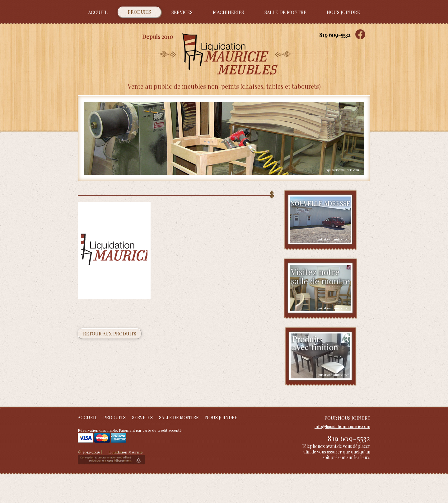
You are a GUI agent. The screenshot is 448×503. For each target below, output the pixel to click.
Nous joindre (343, 12)
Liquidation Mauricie (126, 452)
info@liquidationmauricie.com (342, 426)
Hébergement (110, 461)
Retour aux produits (110, 334)
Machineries (228, 12)
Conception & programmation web (106, 458)
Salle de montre (285, 12)
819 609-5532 (335, 35)
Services (182, 12)
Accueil (98, 12)
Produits (139, 12)
